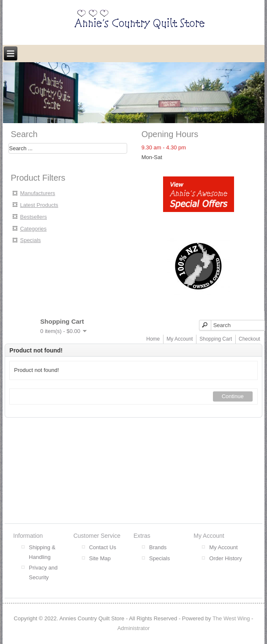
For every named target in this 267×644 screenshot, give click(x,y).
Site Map (100, 558)
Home (153, 339)
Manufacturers (37, 193)
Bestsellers (33, 217)
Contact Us (103, 547)
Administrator (134, 628)
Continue (233, 396)
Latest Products (39, 205)
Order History (225, 558)
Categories (33, 229)
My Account (180, 339)
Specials (30, 240)
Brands (158, 547)
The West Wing (231, 618)
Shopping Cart (216, 339)
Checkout (249, 339)
